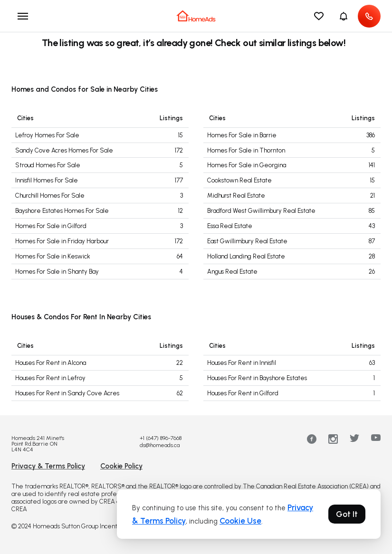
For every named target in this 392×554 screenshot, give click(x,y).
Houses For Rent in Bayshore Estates (257, 378)
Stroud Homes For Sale (48, 165)
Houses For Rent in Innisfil (242, 363)
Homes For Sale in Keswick (53, 256)
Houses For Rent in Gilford (243, 393)
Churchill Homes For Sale (50, 196)
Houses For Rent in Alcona (51, 363)
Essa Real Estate (230, 226)
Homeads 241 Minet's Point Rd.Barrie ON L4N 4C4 (38, 444)
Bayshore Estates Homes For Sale (62, 211)
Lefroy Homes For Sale (47, 135)
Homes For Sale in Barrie (242, 135)
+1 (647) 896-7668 (161, 438)
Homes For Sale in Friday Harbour (62, 241)
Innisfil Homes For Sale (47, 180)
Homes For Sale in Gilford (51, 226)
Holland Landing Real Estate (246, 256)
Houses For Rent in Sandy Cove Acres (67, 393)
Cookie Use (240, 521)
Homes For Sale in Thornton (246, 150)
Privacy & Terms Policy (48, 466)
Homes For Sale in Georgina (247, 165)
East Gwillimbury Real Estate (247, 241)
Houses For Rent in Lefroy (50, 378)
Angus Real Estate (232, 272)
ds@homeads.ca (160, 445)
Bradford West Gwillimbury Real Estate (261, 211)
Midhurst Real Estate (236, 196)
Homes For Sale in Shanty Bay (57, 272)
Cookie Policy (121, 466)
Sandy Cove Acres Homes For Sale (64, 150)
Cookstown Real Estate (239, 180)
